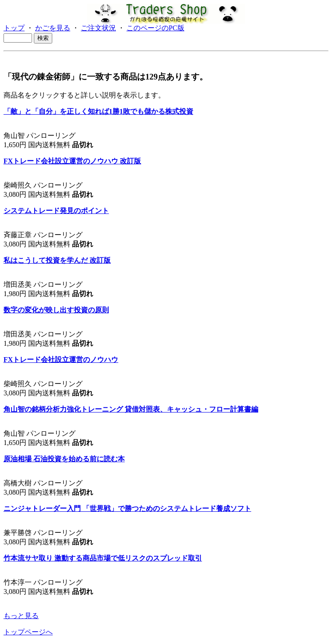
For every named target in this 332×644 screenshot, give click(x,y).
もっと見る (21, 616)
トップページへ (28, 632)
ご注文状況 (98, 28)
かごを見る (53, 28)
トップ (14, 28)
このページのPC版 (155, 28)
